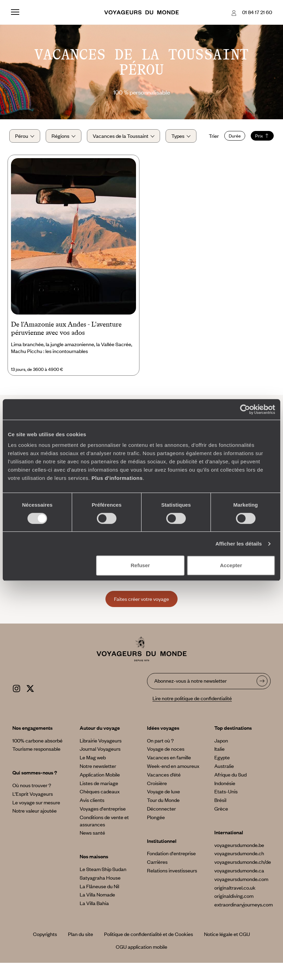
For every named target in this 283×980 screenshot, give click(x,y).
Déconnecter (161, 826)
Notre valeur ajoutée (35, 828)
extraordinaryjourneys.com (244, 922)
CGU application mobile (141, 964)
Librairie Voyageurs (101, 758)
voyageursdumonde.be (239, 862)
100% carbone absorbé (37, 758)
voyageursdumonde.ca (239, 888)
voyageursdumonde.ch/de (243, 879)
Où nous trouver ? (32, 802)
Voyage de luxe (163, 808)
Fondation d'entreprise (171, 870)
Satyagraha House (100, 895)
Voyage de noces (166, 766)
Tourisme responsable (36, 766)
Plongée (156, 834)
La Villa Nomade (97, 912)
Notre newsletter (98, 783)
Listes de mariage (99, 800)
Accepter (231, 565)
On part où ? (160, 758)
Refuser (140, 565)
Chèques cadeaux (100, 808)
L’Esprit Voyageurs (33, 811)
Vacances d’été (164, 792)
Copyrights (45, 951)
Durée (37, 154)
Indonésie (225, 800)
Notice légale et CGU (227, 951)
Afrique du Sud (230, 792)
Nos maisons (94, 873)
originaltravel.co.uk (235, 905)
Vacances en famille (169, 774)
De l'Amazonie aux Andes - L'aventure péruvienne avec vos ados (66, 345)
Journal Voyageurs (100, 766)
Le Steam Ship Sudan (103, 886)
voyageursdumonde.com (241, 896)
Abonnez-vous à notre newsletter (190, 698)
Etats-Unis (226, 808)
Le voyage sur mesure (36, 819)
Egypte (222, 774)
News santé (92, 850)
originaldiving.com (234, 913)
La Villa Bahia (94, 920)
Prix (64, 154)
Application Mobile (100, 792)
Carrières (157, 879)
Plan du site (81, 951)
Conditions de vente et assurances (104, 838)
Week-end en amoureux (173, 783)
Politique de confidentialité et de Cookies (149, 951)
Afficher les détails (239, 544)
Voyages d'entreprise (103, 826)
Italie (219, 766)
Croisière (157, 800)
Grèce (221, 826)
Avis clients (92, 817)
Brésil (220, 817)
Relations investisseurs (172, 888)
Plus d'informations (117, 478)
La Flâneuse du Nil (99, 903)
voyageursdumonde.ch (239, 870)
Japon (221, 758)
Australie (224, 783)
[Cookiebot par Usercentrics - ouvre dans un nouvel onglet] (245, 409)
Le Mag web (93, 774)
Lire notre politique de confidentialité (192, 715)
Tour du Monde (163, 817)
